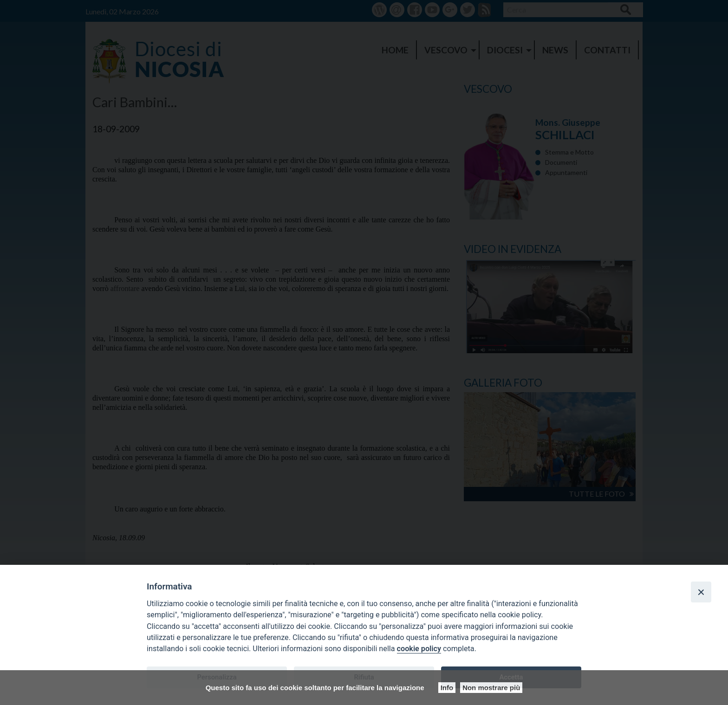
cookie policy (419, 649)
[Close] (701, 592)
